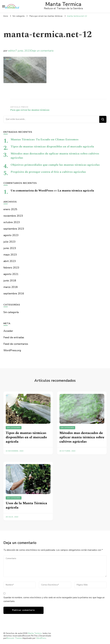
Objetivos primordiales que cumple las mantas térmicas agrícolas (55, 165)
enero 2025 (10, 209)
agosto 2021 (11, 274)
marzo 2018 (11, 287)
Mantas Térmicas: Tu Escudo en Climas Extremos (45, 139)
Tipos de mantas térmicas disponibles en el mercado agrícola (52, 147)
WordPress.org (12, 350)
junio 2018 (10, 281)
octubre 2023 (12, 222)
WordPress (41, 638)
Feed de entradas (14, 337)
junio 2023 (10, 248)
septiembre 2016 (14, 293)
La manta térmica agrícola (76, 191)
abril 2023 (10, 261)
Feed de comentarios (16, 344)
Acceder (8, 331)
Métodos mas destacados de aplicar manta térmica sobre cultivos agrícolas (55, 156)
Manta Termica (63, 4)
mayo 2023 (10, 255)
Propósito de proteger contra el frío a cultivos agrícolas (48, 172)
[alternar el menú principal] (4, 6)
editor (12, 51)
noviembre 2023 (13, 216)
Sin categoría (18, 16)
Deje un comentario (42, 51)
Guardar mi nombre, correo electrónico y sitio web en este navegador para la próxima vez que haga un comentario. (54, 599)
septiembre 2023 (14, 229)
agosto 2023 (11, 235)
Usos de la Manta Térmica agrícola (26, 505)
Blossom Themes (14, 638)
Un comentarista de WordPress (32, 191)
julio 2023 (9, 242)
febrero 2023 (11, 268)
